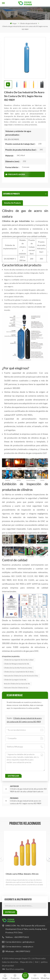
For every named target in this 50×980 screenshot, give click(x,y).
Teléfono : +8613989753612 (17, 937)
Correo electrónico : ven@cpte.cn (19, 947)
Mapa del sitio (26, 962)
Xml (37, 962)
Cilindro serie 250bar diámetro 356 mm (22, 874)
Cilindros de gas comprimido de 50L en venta (19, 672)
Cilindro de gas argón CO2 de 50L (15, 680)
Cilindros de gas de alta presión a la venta (18, 668)
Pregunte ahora (15, 174)
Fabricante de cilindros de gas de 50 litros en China (21, 676)
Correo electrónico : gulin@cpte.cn (20, 942)
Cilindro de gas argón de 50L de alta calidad (19, 660)
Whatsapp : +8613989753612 (18, 951)
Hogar (13, 23)
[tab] (12, 203)
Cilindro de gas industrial (28, 23)
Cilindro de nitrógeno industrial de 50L (17, 664)
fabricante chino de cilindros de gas (16, 688)
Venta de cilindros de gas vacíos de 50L (17, 684)
